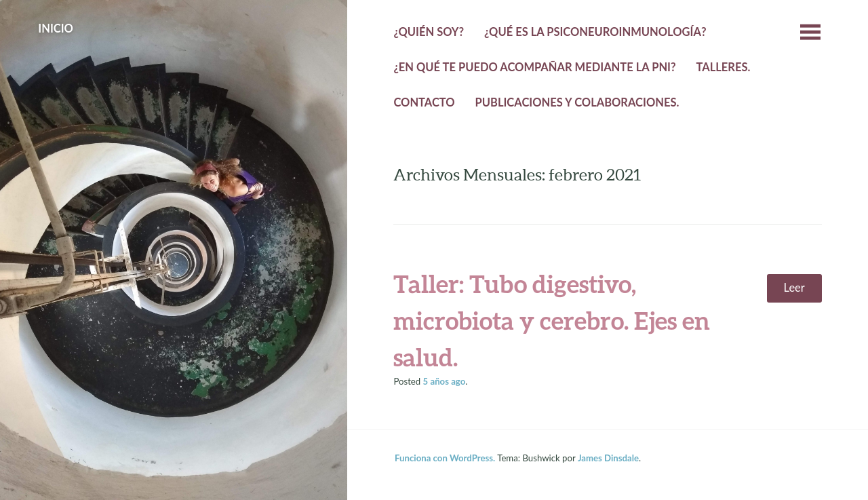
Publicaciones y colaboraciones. (577, 102)
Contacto (424, 102)
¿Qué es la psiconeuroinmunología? (595, 32)
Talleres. (723, 67)
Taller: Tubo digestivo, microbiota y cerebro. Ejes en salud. (552, 320)
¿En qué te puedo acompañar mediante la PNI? (534, 67)
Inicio (56, 28)
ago (445, 381)
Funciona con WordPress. (445, 458)
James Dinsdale (608, 458)
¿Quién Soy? (429, 32)
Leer (794, 288)
